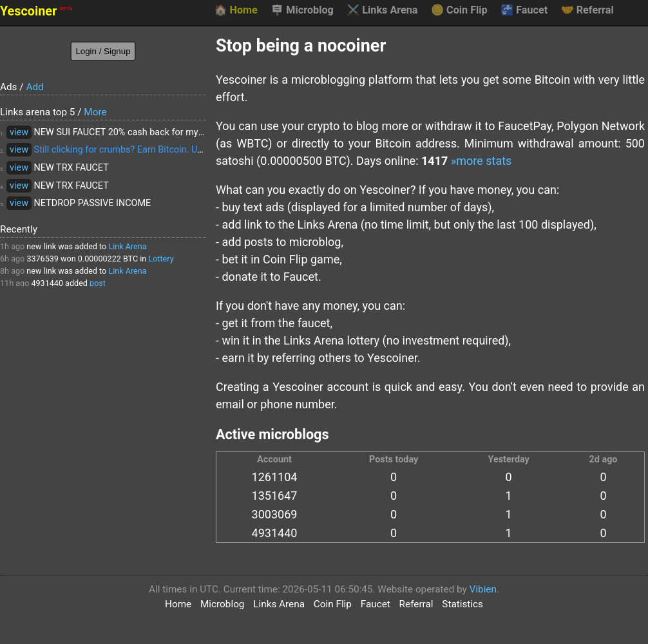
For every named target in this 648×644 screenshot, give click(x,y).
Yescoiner (36, 11)
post (98, 283)
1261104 (275, 477)
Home (235, 10)
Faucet (524, 10)
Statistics (462, 604)
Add (34, 87)
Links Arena (382, 10)
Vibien (483, 589)
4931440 (47, 283)
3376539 (43, 259)
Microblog (302, 10)
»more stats (481, 161)
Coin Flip (459, 10)
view (19, 132)
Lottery (161, 259)
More (95, 112)
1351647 (275, 496)
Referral (587, 10)
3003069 (275, 514)
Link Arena (127, 246)
